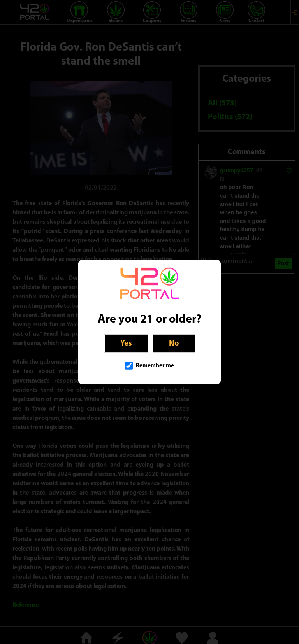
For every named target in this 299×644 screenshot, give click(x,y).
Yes (126, 343)
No (174, 343)
